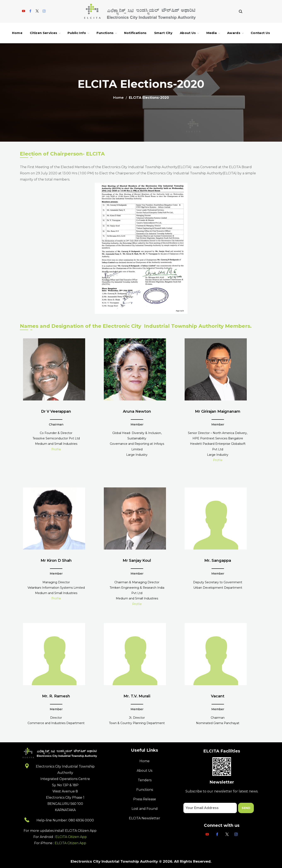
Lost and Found (145, 809)
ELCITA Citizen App (71, 837)
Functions (145, 790)
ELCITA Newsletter (145, 818)
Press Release (145, 799)
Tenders (145, 780)
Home (118, 98)
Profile (56, 449)
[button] (240, 11)
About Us (145, 771)
